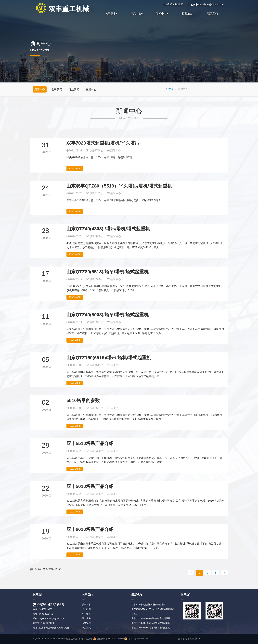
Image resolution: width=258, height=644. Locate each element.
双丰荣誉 (86, 614)
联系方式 (86, 628)
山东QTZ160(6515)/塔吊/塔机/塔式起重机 (109, 358)
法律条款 (182, 639)
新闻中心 (162, 14)
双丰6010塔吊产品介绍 (90, 529)
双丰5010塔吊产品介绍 (90, 486)
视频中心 (91, 89)
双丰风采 (86, 618)
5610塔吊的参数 (83, 400)
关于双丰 (111, 14)
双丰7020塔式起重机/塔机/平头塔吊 (103, 143)
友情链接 (195, 639)
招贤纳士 (187, 14)
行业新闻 (74, 89)
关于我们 (86, 609)
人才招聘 (86, 623)
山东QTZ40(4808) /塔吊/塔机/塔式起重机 (108, 229)
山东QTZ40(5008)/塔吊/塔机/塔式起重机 (108, 315)
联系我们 (213, 14)
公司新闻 (57, 89)
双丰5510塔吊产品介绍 (90, 443)
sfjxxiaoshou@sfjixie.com (51, 618)
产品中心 (137, 14)
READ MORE (75, 168)
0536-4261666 (50, 605)
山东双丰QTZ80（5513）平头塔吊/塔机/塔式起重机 (119, 186)
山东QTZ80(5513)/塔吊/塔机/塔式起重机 (108, 272)
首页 (171, 89)
